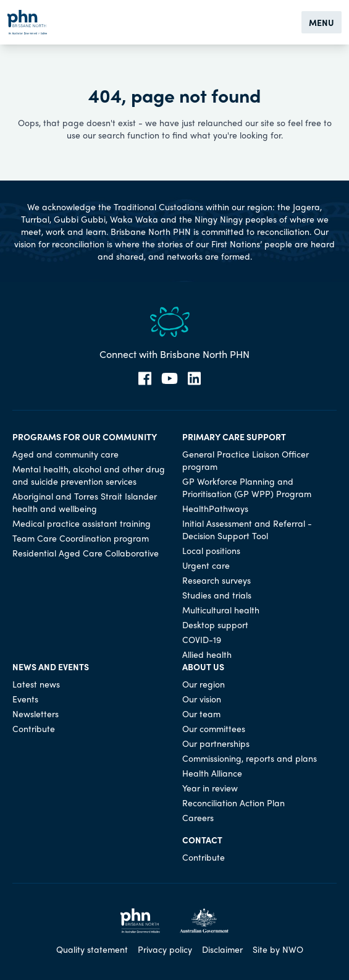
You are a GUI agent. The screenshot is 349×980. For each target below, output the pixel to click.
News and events (51, 667)
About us (203, 667)
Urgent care (206, 565)
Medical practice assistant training (82, 523)
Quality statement (92, 949)
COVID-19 (202, 639)
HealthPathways (215, 508)
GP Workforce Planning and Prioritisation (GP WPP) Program (247, 487)
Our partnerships (216, 743)
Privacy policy (165, 949)
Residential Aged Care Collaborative (86, 553)
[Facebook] (145, 378)
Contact (202, 840)
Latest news (36, 684)
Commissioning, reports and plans (250, 758)
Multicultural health (221, 610)
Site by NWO (278, 949)
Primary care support (234, 437)
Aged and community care (65, 454)
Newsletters (36, 714)
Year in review (210, 788)
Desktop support (215, 624)
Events (25, 699)
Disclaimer (222, 949)
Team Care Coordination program (81, 538)
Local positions (211, 550)
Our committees (214, 728)
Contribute (34, 728)
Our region (204, 684)
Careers (198, 817)
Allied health (207, 654)
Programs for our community (85, 437)
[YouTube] (170, 378)
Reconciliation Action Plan (233, 803)
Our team (201, 714)
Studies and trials (217, 595)
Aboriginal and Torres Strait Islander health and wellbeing (85, 502)
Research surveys (217, 580)
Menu (322, 22)
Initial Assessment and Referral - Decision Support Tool (247, 529)
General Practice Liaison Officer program (246, 460)
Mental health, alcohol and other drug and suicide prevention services (89, 475)
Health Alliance (212, 773)
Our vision (202, 699)
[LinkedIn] (194, 378)
